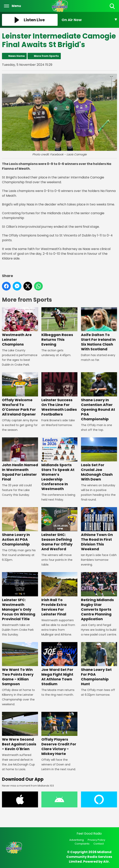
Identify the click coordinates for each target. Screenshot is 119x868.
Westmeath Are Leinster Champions (20, 327)
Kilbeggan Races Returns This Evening (59, 327)
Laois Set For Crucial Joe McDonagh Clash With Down (99, 460)
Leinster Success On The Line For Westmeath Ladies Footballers (59, 394)
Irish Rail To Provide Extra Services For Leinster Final (59, 594)
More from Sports (46, 56)
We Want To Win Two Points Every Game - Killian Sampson (20, 664)
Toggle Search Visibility (113, 6)
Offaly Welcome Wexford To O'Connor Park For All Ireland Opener (20, 394)
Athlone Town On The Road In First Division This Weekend (99, 529)
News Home (17, 56)
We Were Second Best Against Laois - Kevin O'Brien (20, 732)
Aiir (106, 862)
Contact (99, 844)
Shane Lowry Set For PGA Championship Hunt (99, 664)
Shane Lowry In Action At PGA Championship (20, 527)
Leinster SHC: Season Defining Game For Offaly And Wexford (59, 529)
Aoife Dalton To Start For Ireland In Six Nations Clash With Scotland (99, 329)
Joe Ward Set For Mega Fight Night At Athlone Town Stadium (59, 664)
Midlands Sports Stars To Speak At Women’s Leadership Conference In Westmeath (59, 464)
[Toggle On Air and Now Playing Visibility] (89, 20)
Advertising (77, 840)
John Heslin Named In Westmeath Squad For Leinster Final (20, 460)
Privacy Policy (96, 840)
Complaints (82, 844)
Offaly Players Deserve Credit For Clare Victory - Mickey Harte (59, 734)
